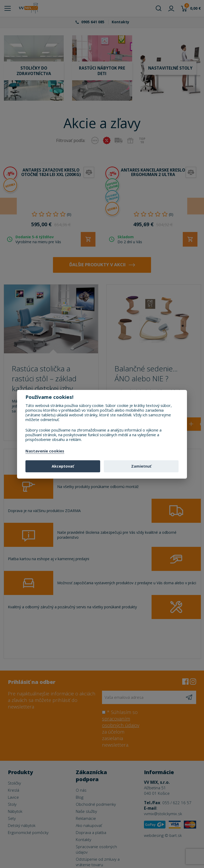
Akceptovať (63, 466)
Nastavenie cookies (45, 451)
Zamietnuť (141, 466)
